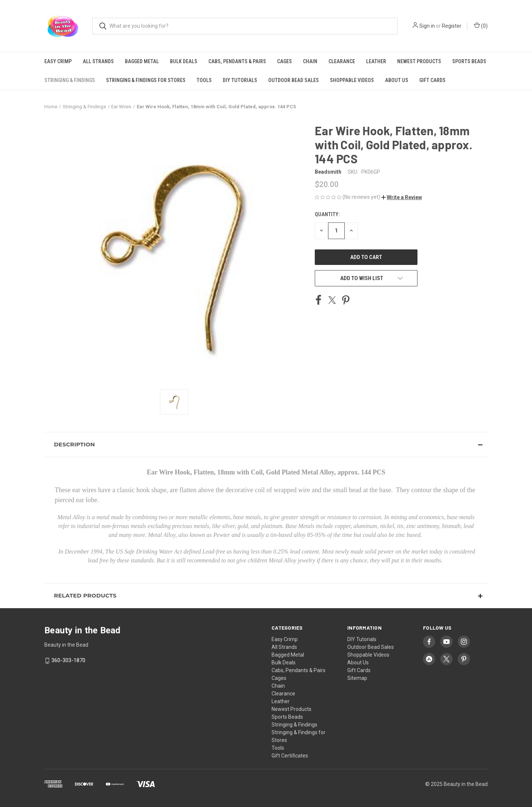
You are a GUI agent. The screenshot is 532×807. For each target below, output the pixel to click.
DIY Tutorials (240, 80)
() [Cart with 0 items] (481, 25)
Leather (376, 61)
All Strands (98, 61)
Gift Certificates (290, 756)
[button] (402, 197)
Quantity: (327, 214)
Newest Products (419, 61)
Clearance (342, 61)
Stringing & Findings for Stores (146, 80)
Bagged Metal (142, 61)
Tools (204, 80)
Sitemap (357, 678)
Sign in (427, 26)
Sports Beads (469, 61)
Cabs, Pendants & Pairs (237, 61)
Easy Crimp (58, 61)
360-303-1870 (68, 660)
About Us (397, 80)
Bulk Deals (184, 61)
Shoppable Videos (352, 80)
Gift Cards (432, 80)
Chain (310, 61)
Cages (284, 61)
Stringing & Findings (70, 80)
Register (452, 26)
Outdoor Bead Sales (294, 80)
